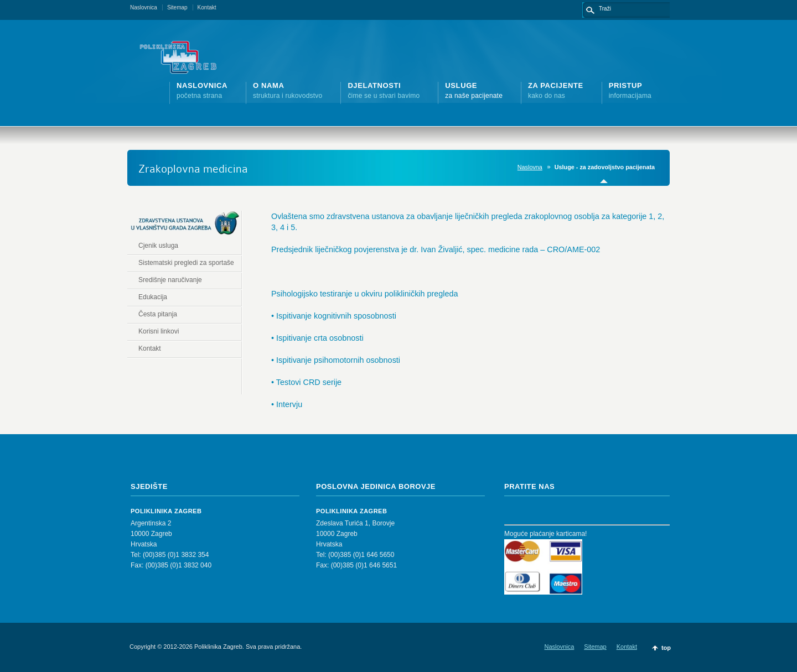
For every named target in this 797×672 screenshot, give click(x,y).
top (666, 648)
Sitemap (177, 7)
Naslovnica (144, 7)
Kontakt (207, 7)
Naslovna (530, 167)
